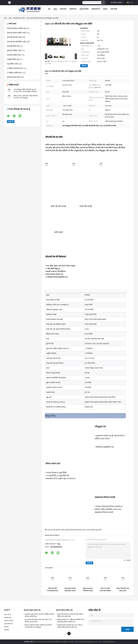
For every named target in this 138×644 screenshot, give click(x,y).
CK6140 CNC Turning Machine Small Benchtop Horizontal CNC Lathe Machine (53, 589)
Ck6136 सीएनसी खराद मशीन (56, 530)
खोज (103, 3)
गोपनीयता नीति (29, 642)
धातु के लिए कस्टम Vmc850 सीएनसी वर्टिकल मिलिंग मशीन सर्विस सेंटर (70, 615)
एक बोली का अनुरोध (116, 2)
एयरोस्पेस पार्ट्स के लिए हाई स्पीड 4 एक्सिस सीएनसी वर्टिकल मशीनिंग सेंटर (39, 615)
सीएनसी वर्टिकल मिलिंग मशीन (16, 33)
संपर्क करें (84, 66)
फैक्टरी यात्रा (73, 9)
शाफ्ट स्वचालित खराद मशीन (94, 530)
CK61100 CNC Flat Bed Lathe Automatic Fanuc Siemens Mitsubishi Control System (123, 589)
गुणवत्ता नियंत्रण (84, 9)
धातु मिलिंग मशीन (13, 64)
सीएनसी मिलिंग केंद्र (13, 46)
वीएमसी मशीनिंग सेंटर (14, 55)
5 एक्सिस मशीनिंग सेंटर (14, 73)
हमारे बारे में (63, 9)
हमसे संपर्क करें (96, 9)
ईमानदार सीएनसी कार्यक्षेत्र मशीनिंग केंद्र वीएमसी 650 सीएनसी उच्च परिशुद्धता (38, 626)
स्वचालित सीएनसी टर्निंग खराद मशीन (75, 530)
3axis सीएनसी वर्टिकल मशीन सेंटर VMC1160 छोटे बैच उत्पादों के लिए (38, 621)
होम (49, 9)
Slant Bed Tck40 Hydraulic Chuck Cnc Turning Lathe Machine (70, 589)
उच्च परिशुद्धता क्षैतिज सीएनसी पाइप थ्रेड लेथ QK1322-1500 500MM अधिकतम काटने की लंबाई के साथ (25, 91)
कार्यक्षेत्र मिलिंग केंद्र (13, 59)
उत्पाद (55, 9)
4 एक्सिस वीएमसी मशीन (15, 68)
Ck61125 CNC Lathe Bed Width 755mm (105, 589)
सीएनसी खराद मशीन (19, 18)
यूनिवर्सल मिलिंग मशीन (14, 51)
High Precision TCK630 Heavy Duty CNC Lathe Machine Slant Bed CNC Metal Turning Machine (88, 589)
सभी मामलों (114, 9)
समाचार (105, 9)
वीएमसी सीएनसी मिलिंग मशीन (17, 42)
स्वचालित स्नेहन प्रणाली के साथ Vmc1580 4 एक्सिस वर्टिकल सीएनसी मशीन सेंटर (70, 626)
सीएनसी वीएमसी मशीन (14, 37)
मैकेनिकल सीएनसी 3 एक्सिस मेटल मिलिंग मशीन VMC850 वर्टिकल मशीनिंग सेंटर (71, 621)
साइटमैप (7, 630)
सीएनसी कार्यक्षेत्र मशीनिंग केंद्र (16, 28)
